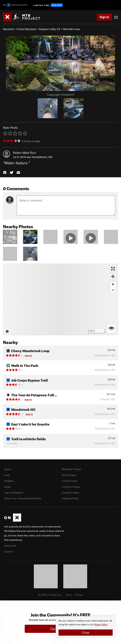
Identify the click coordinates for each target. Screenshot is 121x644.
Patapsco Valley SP (49, 29)
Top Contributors (14, 493)
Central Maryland (26, 29)
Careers (9, 551)
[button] (5, 172)
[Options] (111, 329)
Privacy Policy (101, 625)
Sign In (104, 17)
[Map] (60, 299)
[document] (86, 627)
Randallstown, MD (42, 157)
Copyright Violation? (61, 95)
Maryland (8, 29)
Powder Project (70, 493)
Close (86, 632)
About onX (10, 546)
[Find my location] (113, 276)
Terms (69, 595)
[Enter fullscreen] (113, 269)
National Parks (70, 498)
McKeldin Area (71, 29)
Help (7, 475)
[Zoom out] (113, 290)
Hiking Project (70, 481)
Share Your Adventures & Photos (23, 498)
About (8, 469)
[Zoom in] (113, 284)
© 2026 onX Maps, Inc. (50, 595)
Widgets (9, 481)
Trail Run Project (71, 487)
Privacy (79, 595)
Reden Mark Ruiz (24, 153)
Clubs (7, 487)
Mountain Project (71, 469)
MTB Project (69, 475)
